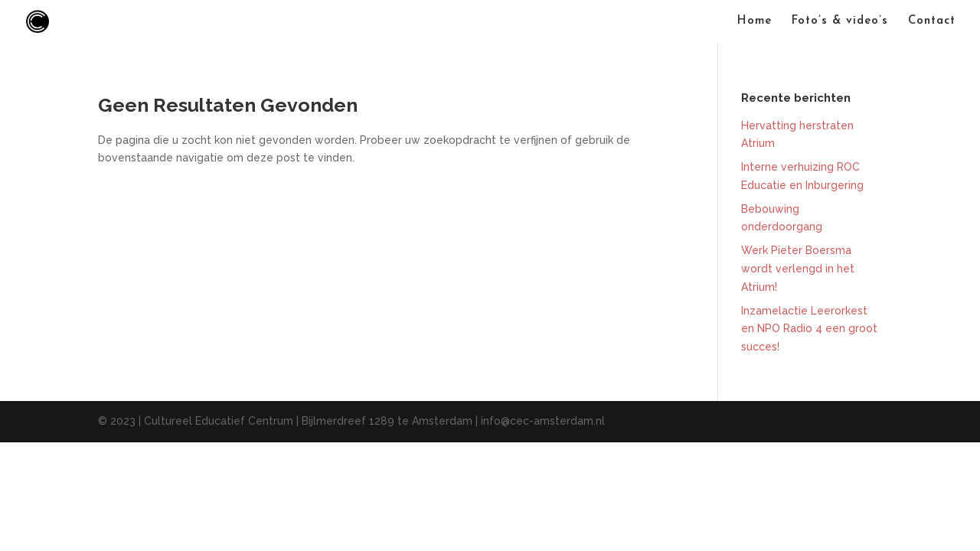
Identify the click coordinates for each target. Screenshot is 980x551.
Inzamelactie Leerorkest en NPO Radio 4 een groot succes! (809, 329)
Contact (932, 21)
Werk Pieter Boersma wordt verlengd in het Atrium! (798, 269)
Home (755, 21)
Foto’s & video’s (840, 21)
